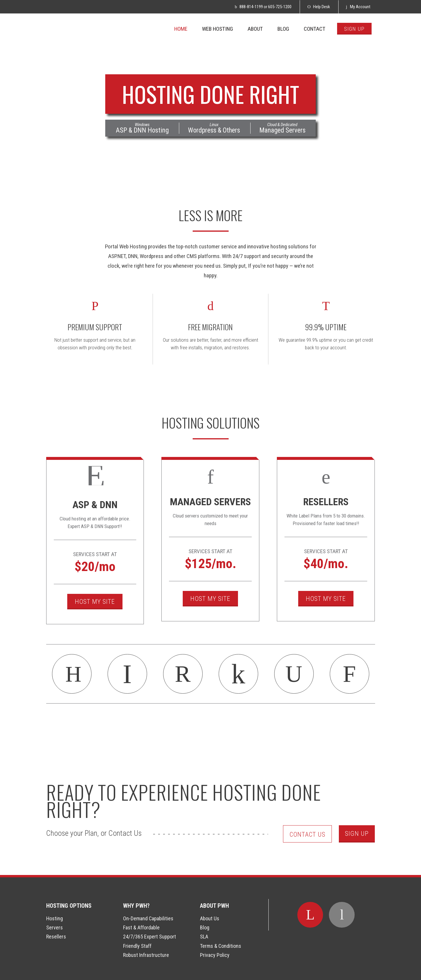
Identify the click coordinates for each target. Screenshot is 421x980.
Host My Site (95, 602)
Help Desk (319, 7)
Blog (205, 927)
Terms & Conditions (221, 946)
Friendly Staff (137, 946)
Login (7, 973)
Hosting (55, 918)
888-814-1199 (251, 7)
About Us (210, 918)
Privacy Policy (215, 955)
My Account (358, 7)
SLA (204, 937)
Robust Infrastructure (146, 955)
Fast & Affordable (141, 927)
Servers (55, 927)
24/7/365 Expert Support (150, 937)
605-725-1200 (280, 7)
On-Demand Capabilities (148, 918)
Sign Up (357, 834)
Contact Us (307, 834)
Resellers (56, 937)
